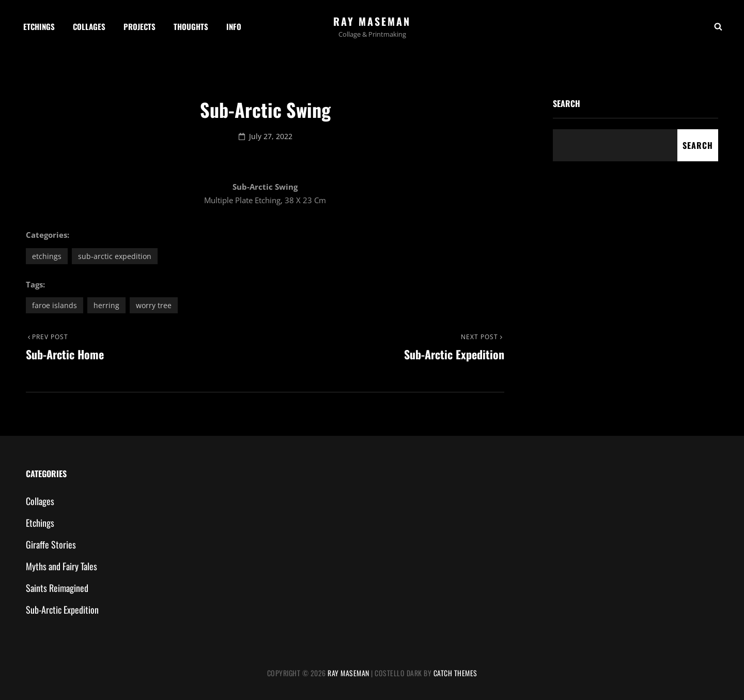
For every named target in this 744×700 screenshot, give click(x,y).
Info (234, 26)
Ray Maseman (372, 21)
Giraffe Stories (51, 544)
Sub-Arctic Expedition (115, 256)
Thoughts (191, 26)
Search (567, 103)
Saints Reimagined (57, 588)
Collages (89, 26)
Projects (139, 26)
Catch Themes (455, 673)
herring (106, 305)
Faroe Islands (55, 305)
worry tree (154, 305)
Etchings (39, 26)
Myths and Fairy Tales (61, 566)
